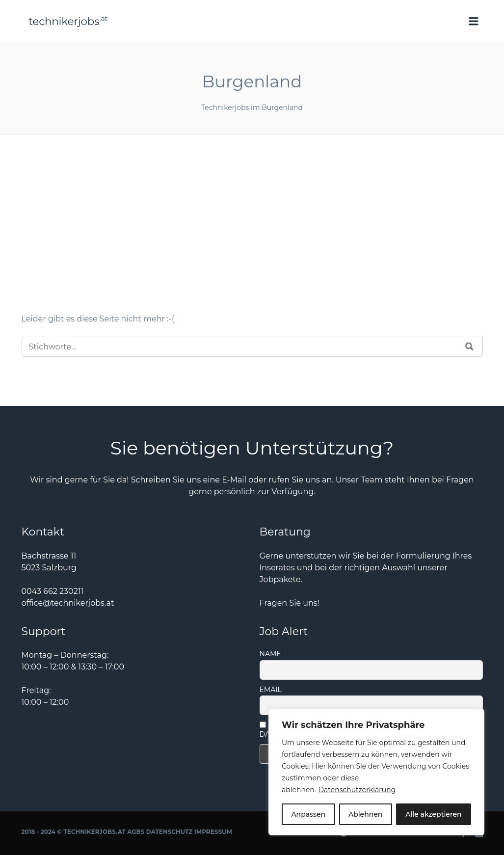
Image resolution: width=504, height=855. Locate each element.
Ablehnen (365, 814)
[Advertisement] (252, 240)
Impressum (213, 832)
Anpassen (308, 814)
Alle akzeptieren (433, 814)
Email (271, 690)
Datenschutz (170, 832)
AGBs (136, 832)
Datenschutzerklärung (357, 790)
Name (270, 654)
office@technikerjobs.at (68, 603)
